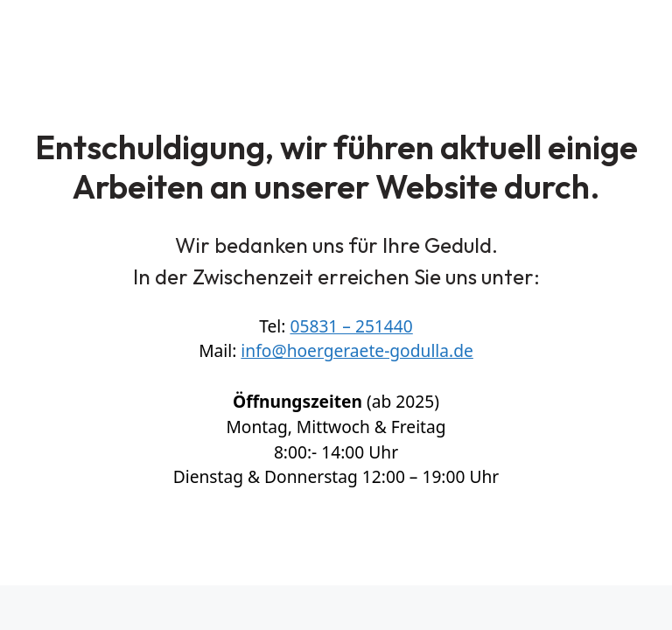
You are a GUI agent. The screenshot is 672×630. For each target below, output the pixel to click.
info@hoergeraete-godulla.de (357, 350)
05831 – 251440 (351, 326)
